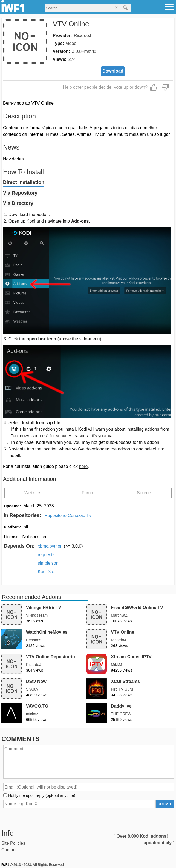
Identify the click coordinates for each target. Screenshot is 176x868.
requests (46, 555)
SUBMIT (165, 804)
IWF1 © (7, 865)
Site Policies (13, 843)
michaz (32, 714)
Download (113, 71)
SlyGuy (32, 689)
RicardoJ (83, 35)
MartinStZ (119, 615)
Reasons (34, 640)
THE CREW (121, 714)
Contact (9, 850)
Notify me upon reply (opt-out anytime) (42, 795)
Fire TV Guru (122, 689)
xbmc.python (60, 546)
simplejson (48, 563)
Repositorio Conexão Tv (68, 515)
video (71, 43)
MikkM (116, 665)
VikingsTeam (37, 615)
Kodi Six (46, 572)
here (83, 466)
